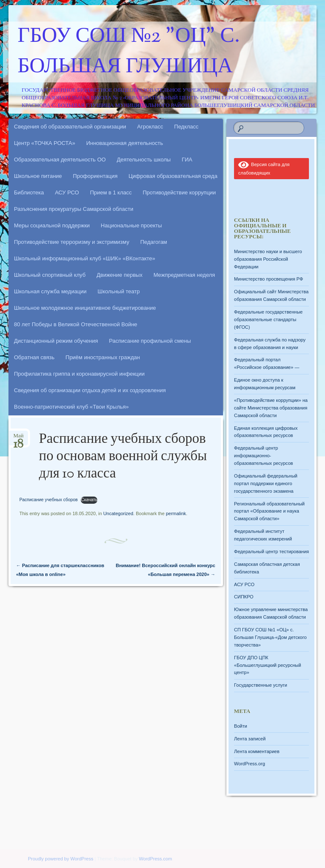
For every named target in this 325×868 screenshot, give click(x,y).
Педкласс (187, 127)
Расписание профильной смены (150, 341)
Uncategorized (118, 513)
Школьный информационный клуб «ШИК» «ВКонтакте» (85, 258)
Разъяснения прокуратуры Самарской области (74, 209)
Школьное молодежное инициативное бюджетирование (85, 308)
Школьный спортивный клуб (50, 275)
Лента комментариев (257, 751)
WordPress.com (155, 859)
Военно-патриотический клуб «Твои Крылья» (71, 407)
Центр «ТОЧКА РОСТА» (45, 143)
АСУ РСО (67, 192)
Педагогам (153, 242)
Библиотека (29, 192)
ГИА (187, 160)
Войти (241, 726)
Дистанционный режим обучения (56, 341)
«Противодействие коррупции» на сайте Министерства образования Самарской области (271, 408)
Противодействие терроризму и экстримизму (72, 242)
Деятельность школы (144, 160)
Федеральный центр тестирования (271, 551)
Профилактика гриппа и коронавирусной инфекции (79, 374)
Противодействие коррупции (179, 192)
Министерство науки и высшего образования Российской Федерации (268, 259)
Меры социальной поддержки (52, 225)
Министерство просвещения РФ (269, 279)
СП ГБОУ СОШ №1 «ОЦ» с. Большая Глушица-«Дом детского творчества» (270, 637)
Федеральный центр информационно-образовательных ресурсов (263, 456)
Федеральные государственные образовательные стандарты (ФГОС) (268, 319)
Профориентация (95, 176)
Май (18, 438)
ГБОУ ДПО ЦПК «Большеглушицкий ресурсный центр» (267, 665)
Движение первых (119, 275)
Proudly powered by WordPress (61, 859)
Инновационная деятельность (125, 143)
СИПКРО (244, 597)
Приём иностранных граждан (103, 357)
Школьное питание (38, 176)
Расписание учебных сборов (49, 500)
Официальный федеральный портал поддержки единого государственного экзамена (266, 483)
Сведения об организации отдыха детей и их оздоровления (90, 390)
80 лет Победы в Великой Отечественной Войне (76, 324)
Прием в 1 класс (111, 192)
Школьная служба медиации (50, 291)
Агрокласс (150, 127)
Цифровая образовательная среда (173, 176)
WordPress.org (249, 764)
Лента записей (250, 739)
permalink (176, 513)
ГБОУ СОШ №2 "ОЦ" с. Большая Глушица (129, 52)
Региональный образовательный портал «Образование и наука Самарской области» (269, 511)
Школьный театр (119, 291)
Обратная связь (34, 357)
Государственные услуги (260, 685)
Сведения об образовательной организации (70, 127)
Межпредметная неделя (184, 275)
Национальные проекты (131, 225)
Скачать (89, 500)
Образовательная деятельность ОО (60, 160)
